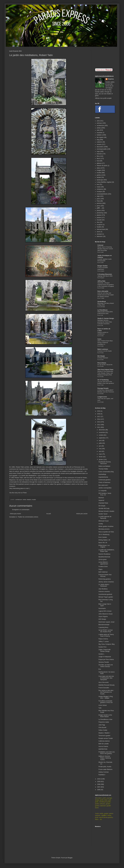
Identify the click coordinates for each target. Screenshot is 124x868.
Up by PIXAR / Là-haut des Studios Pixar (106, 631)
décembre (102, 430)
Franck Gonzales (104, 688)
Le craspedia (103, 491)
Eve (100, 669)
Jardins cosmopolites (105, 488)
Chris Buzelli (102, 728)
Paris (98, 201)
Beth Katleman (103, 572)
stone (98, 232)
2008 (99, 784)
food (98, 161)
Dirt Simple (101, 356)
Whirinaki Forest (104, 521)
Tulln (100, 708)
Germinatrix (102, 608)
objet (98, 196)
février (101, 457)
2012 (99, 425)
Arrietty (101, 524)
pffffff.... (99, 208)
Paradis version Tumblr (106, 738)
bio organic (100, 137)
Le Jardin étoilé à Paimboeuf (104, 585)
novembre (102, 432)
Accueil (49, 514)
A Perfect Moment (103, 358)
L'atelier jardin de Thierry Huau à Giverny (106, 635)
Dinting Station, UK (104, 540)
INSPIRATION (103, 749)
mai (100, 449)
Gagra (100, 569)
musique (99, 192)
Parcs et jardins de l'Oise (106, 532)
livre (98, 184)
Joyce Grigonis (103, 617)
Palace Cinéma (103, 639)
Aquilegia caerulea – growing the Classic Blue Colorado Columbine (105, 322)
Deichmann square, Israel (106, 622)
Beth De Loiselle (104, 744)
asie (98, 130)
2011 (99, 427)
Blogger (70, 858)
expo (98, 151)
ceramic (99, 144)
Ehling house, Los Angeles (104, 546)
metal (98, 187)
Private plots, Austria (105, 767)
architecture (19, 500)
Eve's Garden (103, 537)
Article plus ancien (82, 514)
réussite (99, 220)
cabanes (99, 142)
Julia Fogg (102, 725)
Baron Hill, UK (103, 543)
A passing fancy (103, 627)
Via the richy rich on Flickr (18, 493)
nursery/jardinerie (102, 194)
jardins (99, 175)
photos (99, 210)
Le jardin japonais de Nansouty (105, 517)
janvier (101, 460)
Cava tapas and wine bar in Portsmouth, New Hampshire (106, 678)
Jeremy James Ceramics (106, 582)
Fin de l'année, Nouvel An (105, 365)
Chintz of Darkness (104, 482)
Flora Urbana (102, 363)
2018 (99, 414)
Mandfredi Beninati (104, 557)
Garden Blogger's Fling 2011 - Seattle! (106, 697)
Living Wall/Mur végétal (104, 182)
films (98, 156)
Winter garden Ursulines (106, 526)
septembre (102, 438)
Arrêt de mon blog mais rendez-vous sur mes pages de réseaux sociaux (106, 295)
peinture (99, 203)
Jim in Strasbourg (104, 535)
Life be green (103, 559)
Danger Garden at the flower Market (105, 716)
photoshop (100, 213)
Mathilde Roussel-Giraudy (107, 685)
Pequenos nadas (104, 722)
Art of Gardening (103, 380)
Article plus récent (15, 514)
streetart (99, 234)
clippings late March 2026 (105, 276)
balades (29, 500)
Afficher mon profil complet (103, 98)
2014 (99, 419)
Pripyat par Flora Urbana (106, 659)
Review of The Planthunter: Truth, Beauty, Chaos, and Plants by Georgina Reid (105, 373)
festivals (99, 154)
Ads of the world (103, 682)
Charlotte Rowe (103, 503)
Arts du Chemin (103, 746)
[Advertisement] (105, 58)
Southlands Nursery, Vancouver (105, 463)
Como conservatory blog (106, 472)
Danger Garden (103, 266)
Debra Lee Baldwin (104, 466)
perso (99, 206)
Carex (99, 339)
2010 (99, 779)
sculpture (100, 225)
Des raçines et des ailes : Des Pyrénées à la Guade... (106, 692)
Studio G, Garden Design (106, 318)
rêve (98, 222)
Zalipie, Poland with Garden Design (105, 650)
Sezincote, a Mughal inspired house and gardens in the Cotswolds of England (106, 285)
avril (100, 451)
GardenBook (102, 302)
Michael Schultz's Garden (106, 511)
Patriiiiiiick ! (102, 775)
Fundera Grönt (103, 567)
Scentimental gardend (105, 594)
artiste (24, 500)
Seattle (99, 227)
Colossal (100, 245)
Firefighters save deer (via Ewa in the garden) (107, 753)
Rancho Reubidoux (104, 554)
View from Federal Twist (105, 370)
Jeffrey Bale (101, 281)
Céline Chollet (103, 730)
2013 (99, 422)
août (100, 441)
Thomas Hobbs (103, 469)
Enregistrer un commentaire (21, 510)
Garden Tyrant (103, 514)
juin (100, 446)
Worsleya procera (104, 529)
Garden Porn (103, 647)
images (99, 170)
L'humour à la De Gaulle (105, 351)
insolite (34, 500)
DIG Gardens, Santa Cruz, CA (105, 494)
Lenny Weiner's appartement (103, 563)
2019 (99, 411)
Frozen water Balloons (105, 769)
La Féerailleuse (103, 310)
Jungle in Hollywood (105, 657)
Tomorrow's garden (104, 736)
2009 (99, 782)
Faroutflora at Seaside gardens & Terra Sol (106, 702)
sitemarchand (101, 229)
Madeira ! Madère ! (104, 733)
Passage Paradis (103, 388)
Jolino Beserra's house (106, 614)
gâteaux (99, 163)
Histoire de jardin (102, 166)
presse (99, 218)
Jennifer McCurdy (104, 508)
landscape (100, 180)
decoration (100, 147)
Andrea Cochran (104, 772)
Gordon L (101, 654)
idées (98, 168)
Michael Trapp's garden (106, 597)
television (100, 236)
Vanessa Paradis (104, 662)
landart (99, 177)
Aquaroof (101, 500)
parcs (98, 199)
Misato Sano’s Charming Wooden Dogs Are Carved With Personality (105, 249)
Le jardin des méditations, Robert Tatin (106, 551)
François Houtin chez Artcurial (105, 575)
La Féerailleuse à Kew (105, 719)
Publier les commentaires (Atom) (28, 517)
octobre (101, 435)
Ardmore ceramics (104, 592)
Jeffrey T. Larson (104, 642)
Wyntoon (101, 498)
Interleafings (102, 474)
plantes (99, 215)
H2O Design (102, 619)
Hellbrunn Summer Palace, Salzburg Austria (105, 758)
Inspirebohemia (103, 477)
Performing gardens (105, 579)
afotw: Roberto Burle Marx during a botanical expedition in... (105, 343)
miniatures (100, 189)
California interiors (104, 741)
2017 (99, 417)
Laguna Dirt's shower (105, 611)
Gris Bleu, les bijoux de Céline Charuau (106, 666)
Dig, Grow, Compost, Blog (107, 644)
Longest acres (102, 397)
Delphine (111, 79)
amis (98, 121)
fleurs (98, 159)
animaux (99, 123)
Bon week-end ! (103, 485)
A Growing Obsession (105, 274)
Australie (99, 133)
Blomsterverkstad (104, 625)
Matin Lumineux (103, 349)
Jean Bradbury (103, 589)
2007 (99, 787)
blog (98, 140)
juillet (101, 443)
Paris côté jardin (103, 291)
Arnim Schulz (103, 705)
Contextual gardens (105, 480)
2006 (99, 790)
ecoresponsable (102, 149)
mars (101, 454)
